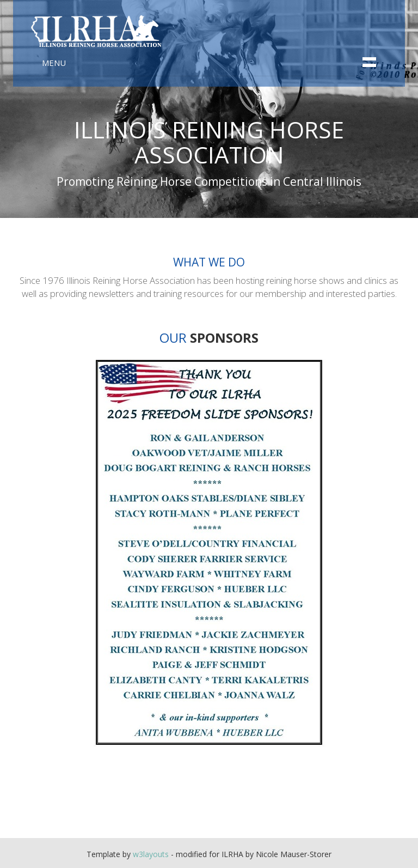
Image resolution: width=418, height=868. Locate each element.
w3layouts (151, 854)
